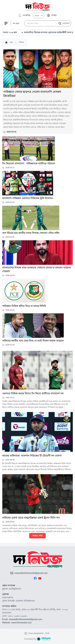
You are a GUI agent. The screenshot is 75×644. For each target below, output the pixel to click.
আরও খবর (37, 536)
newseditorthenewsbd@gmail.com (31, 573)
